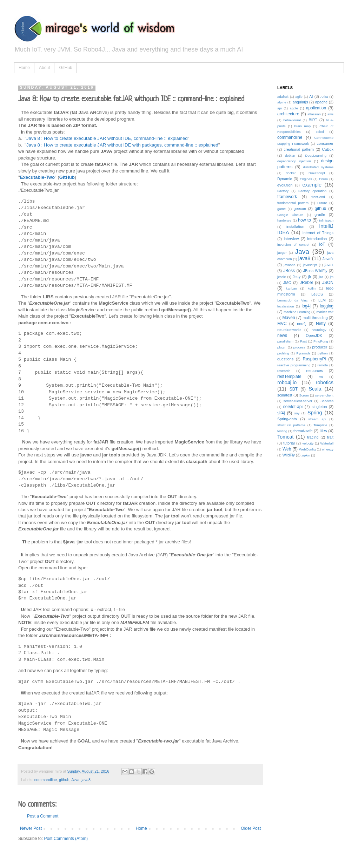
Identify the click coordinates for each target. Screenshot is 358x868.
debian (290, 155)
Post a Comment (43, 816)
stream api (317, 419)
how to (304, 220)
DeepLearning (316, 155)
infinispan (326, 220)
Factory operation (312, 191)
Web (287, 449)
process (299, 347)
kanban (291, 288)
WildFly (288, 455)
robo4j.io (287, 382)
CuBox (328, 149)
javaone (290, 265)
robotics (325, 382)
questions (285, 359)
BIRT (313, 120)
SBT (294, 389)
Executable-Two (37, 177)
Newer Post (31, 828)
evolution (285, 185)
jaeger (282, 253)
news (282, 335)
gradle (320, 215)
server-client (324, 395)
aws (330, 114)
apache (321, 102)
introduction (317, 239)
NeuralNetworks (289, 330)
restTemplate (289, 377)
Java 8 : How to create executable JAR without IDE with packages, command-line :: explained (122, 145)
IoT (322, 244)
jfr (310, 277)
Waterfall (327, 443)
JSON (328, 283)
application (316, 108)
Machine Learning (297, 312)
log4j (306, 306)
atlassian (314, 114)
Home (24, 68)
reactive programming (294, 365)
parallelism (285, 341)
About (44, 68)
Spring (315, 413)
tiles (323, 431)
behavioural (292, 120)
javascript (310, 265)
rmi (321, 377)
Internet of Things (318, 233)
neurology (319, 330)
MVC (282, 324)
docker (291, 173)
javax (329, 265)
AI (311, 96)
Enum (323, 179)
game (281, 209)
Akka (324, 97)
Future (322, 203)
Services (327, 401)
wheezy (328, 449)
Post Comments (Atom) (66, 839)
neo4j (301, 324)
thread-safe (303, 431)
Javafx (328, 259)
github (64, 780)
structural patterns (291, 425)
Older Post (251, 828)
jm (332, 277)
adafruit (283, 97)
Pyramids (303, 353)
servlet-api (293, 407)
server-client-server (298, 401)
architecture (288, 114)
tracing (313, 437)
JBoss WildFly (315, 271)
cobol (320, 132)
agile (299, 97)
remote (323, 365)
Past (303, 341)
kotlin (312, 288)
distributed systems (319, 167)
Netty (321, 324)
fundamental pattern (293, 203)
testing (282, 431)
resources (314, 371)
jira (321, 277)
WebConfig (307, 449)
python (323, 353)
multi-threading (315, 318)
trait (330, 437)
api (280, 108)
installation (295, 226)
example (312, 185)
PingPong (321, 341)
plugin (282, 347)
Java (75, 780)
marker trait (325, 312)
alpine (282, 102)
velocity (308, 443)
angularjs (300, 102)
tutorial (289, 443)
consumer (325, 143)
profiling (283, 353)
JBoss (289, 271)
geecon (300, 209)
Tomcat (285, 437)
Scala (315, 389)
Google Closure (290, 215)
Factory (283, 191)
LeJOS (317, 294)
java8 (86, 780)
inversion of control (293, 245)
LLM (322, 300)
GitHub (65, 68)
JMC (287, 283)
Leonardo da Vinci (293, 300)
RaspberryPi (314, 359)
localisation (286, 306)
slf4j (281, 413)
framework (287, 197)
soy (297, 413)
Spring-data (287, 419)
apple (294, 108)
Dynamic (285, 179)
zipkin (306, 455)
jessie (282, 277)
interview (291, 239)
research (284, 371)
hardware (284, 220)
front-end (318, 197)
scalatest (285, 395)
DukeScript (317, 173)
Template (320, 425)
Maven (289, 318)
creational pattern (299, 149)
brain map (303, 126)
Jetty (297, 277)
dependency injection (294, 161)
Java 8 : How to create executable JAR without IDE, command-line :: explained (107, 138)
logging (327, 306)
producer (320, 347)
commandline (46, 780)
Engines (306, 179)
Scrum (304, 395)
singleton (319, 407)
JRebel (306, 283)
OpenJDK (314, 335)
